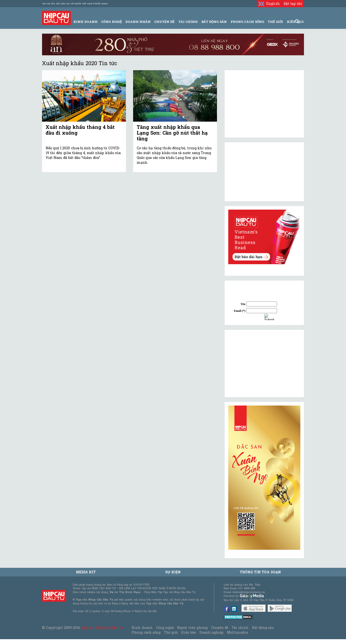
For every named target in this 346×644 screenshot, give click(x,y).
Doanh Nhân (138, 22)
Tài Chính (188, 22)
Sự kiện (173, 572)
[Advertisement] (264, 363)
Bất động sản (214, 22)
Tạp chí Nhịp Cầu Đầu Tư (102, 628)
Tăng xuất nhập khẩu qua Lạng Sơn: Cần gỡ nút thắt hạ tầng (172, 133)
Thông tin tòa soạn (260, 572)
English (269, 3)
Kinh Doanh (86, 22)
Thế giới (275, 22)
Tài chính (240, 628)
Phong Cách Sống (247, 22)
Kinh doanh (142, 628)
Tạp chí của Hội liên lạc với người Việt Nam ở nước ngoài (75, 4)
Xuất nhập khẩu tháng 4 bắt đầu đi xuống (80, 130)
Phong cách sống (146, 632)
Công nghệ (165, 628)
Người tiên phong (192, 628)
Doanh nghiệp (211, 632)
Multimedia (237, 632)
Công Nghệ (111, 22)
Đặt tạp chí (293, 3)
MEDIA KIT (86, 572)
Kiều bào (189, 632)
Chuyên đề (164, 22)
